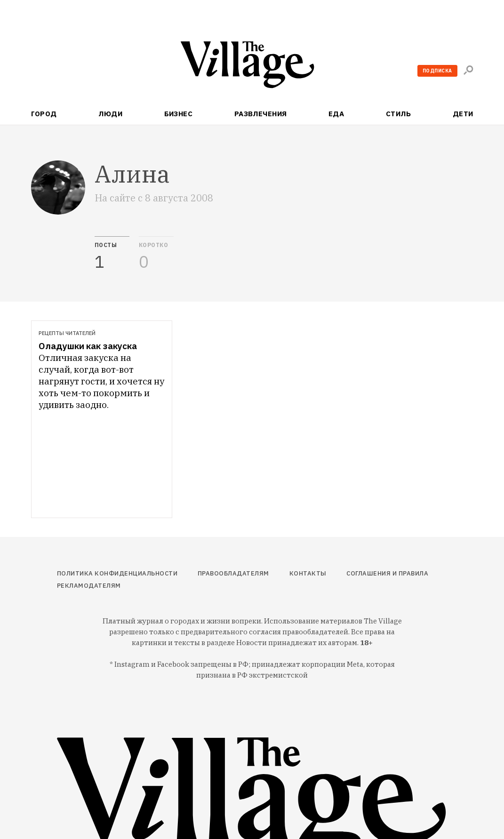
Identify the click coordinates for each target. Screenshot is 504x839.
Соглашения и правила (387, 573)
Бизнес (179, 114)
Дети (463, 114)
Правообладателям (233, 573)
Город (44, 114)
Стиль (398, 114)
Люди (110, 114)
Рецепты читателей (67, 333)
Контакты (308, 573)
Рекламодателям (89, 586)
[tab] (112, 254)
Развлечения (261, 114)
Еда (336, 114)
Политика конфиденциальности (117, 573)
